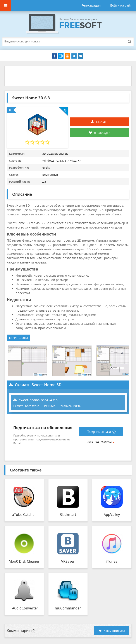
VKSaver (68, 561)
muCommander (68, 608)
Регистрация (91, 5)
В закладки (100, 133)
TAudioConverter (24, 608)
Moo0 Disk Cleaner (24, 561)
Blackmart (68, 515)
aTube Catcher (24, 515)
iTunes (112, 561)
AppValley (112, 515)
